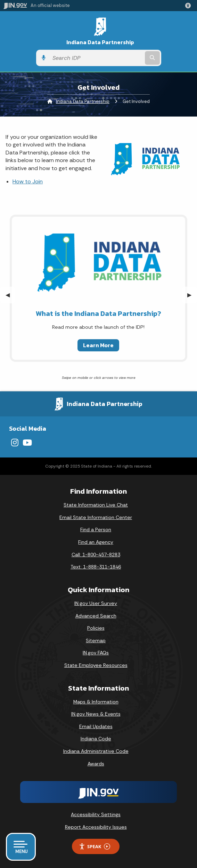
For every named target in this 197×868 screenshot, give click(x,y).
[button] (189, 6)
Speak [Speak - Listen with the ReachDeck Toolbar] (95, 847)
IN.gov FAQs (96, 653)
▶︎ (192, 295)
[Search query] (96, 58)
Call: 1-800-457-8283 (96, 555)
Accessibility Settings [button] (96, 814)
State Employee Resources (96, 665)
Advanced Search (96, 616)
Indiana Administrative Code (96, 751)
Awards (96, 764)
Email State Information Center (96, 517)
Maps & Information (96, 702)
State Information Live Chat (96, 505)
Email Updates (96, 726)
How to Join (28, 181)
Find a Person (96, 529)
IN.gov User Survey (96, 603)
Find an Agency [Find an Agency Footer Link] (96, 542)
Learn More (98, 345)
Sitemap (96, 640)
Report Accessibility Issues (96, 827)
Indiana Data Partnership (100, 42)
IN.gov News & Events (96, 714)
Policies (96, 628)
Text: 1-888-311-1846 (96, 567)
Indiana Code (96, 739)
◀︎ (10, 295)
